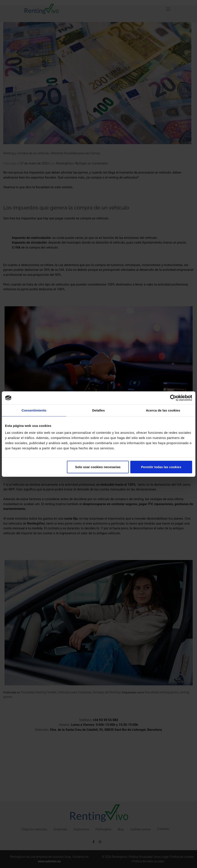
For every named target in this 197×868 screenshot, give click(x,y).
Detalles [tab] (98, 410)
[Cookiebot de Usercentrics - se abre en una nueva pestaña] (173, 398)
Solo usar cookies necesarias (98, 467)
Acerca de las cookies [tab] (163, 410)
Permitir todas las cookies (161, 467)
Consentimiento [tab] (34, 410)
